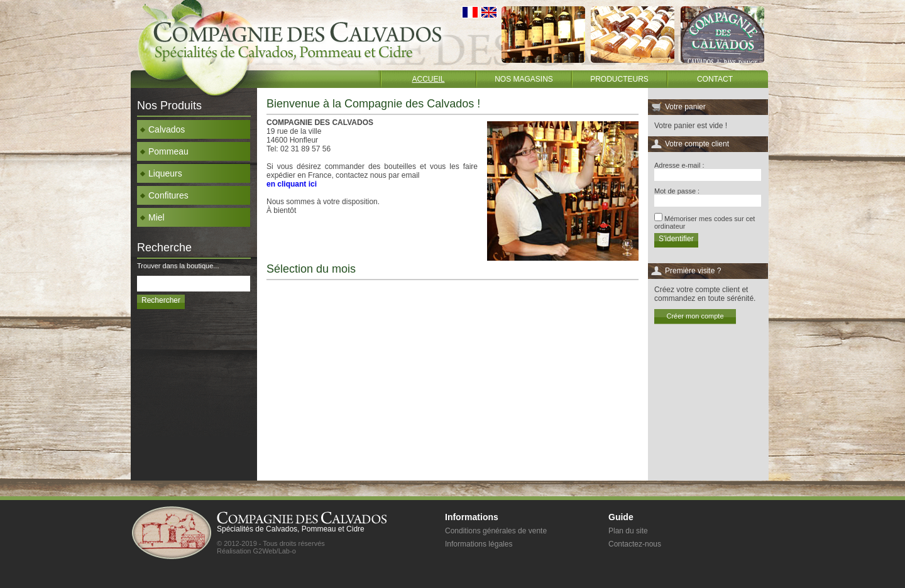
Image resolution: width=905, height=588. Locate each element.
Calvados (162, 129)
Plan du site (628, 531)
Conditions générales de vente (496, 531)
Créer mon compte (695, 316)
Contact (715, 79)
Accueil (428, 79)
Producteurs (619, 79)
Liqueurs (161, 173)
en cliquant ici (292, 184)
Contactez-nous (635, 544)
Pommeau (164, 151)
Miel (152, 217)
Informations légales (479, 544)
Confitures (164, 195)
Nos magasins (524, 79)
